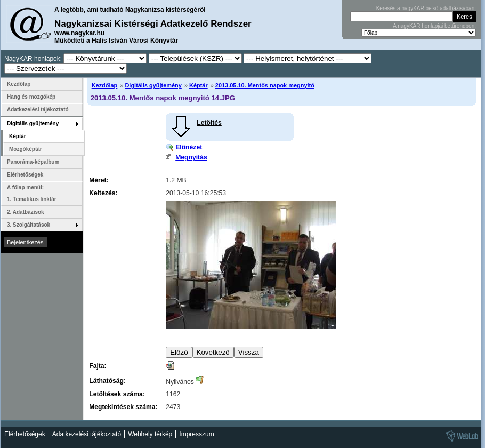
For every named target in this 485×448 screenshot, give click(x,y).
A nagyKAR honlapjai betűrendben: (434, 26)
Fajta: (98, 366)
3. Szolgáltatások (29, 225)
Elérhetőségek (25, 175)
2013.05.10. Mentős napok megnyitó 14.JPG (163, 98)
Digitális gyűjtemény (153, 85)
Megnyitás (191, 157)
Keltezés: (103, 193)
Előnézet (189, 147)
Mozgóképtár (26, 149)
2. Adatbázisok (26, 212)
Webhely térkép (150, 434)
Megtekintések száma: (123, 407)
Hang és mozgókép (31, 97)
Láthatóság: (107, 381)
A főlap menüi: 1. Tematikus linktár (32, 193)
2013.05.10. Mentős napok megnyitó (265, 85)
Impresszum (196, 434)
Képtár (199, 85)
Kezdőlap (105, 85)
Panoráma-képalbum (33, 162)
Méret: (99, 180)
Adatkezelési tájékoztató (38, 110)
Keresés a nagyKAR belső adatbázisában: (426, 8)
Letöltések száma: (117, 394)
